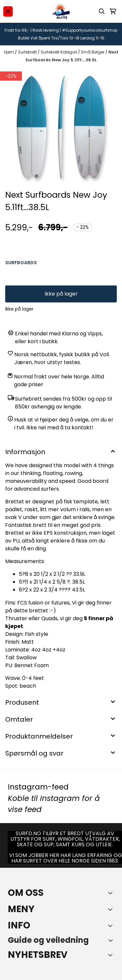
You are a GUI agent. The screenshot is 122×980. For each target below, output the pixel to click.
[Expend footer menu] (112, 909)
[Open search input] (102, 11)
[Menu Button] (8, 11)
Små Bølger (93, 52)
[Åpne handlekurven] (113, 11)
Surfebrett (28, 52)
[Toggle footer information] (112, 893)
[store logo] (61, 11)
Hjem (9, 52)
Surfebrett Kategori (59, 52)
